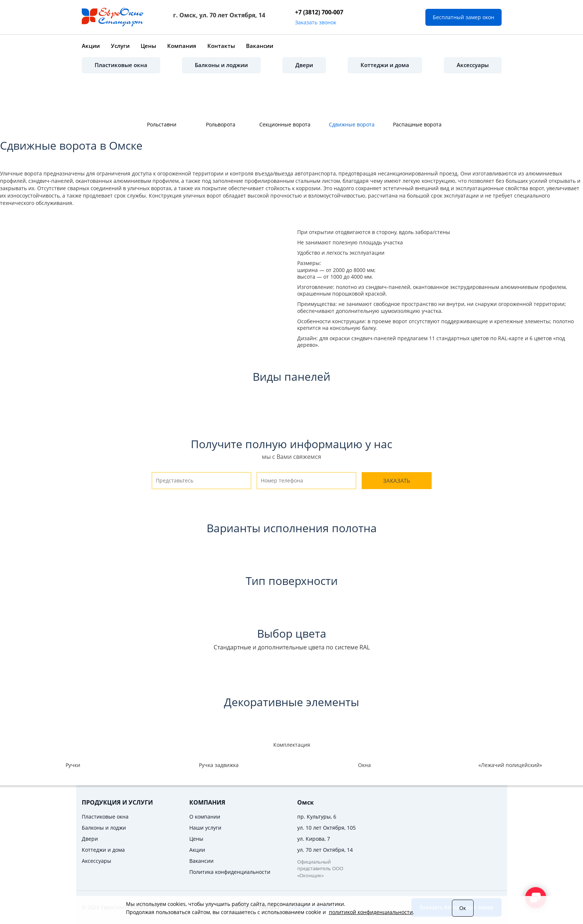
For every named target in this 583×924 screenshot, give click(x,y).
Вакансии (260, 46)
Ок (463, 908)
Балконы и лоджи (104, 828)
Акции (91, 46)
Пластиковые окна (121, 65)
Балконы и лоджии (221, 65)
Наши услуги (205, 828)
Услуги (120, 46)
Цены (148, 46)
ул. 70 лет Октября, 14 (325, 850)
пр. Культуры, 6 (317, 817)
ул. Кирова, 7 (314, 839)
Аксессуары (473, 65)
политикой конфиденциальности (371, 912)
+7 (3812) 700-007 (319, 12)
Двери (304, 65)
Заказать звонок (316, 22)
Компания (182, 46)
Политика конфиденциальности (230, 872)
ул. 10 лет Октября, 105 (326, 828)
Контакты (221, 46)
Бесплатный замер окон (463, 17)
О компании (205, 817)
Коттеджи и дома (385, 65)
